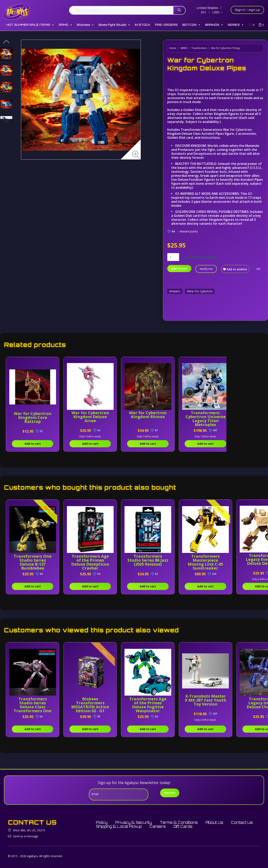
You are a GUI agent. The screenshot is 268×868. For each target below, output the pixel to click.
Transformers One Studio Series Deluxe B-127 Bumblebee (33, 562)
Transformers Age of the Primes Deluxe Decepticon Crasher (90, 562)
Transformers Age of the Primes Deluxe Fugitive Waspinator (148, 705)
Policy (102, 822)
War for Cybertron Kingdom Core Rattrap (33, 417)
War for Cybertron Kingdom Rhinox (148, 415)
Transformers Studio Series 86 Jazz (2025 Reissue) (148, 560)
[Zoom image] (136, 155)
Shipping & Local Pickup (119, 826)
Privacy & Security (134, 822)
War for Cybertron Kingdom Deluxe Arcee (90, 417)
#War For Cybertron (200, 291)
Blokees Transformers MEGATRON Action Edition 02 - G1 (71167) (90, 707)
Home (173, 48)
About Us (214, 822)
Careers (158, 826)
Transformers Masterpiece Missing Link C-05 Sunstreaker (205, 562)
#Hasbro (175, 291)
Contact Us (242, 822)
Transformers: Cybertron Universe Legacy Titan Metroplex (205, 419)
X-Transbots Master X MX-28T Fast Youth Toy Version (206, 702)
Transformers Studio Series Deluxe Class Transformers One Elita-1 (33, 707)
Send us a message (26, 836)
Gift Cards (183, 826)
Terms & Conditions (179, 822)
